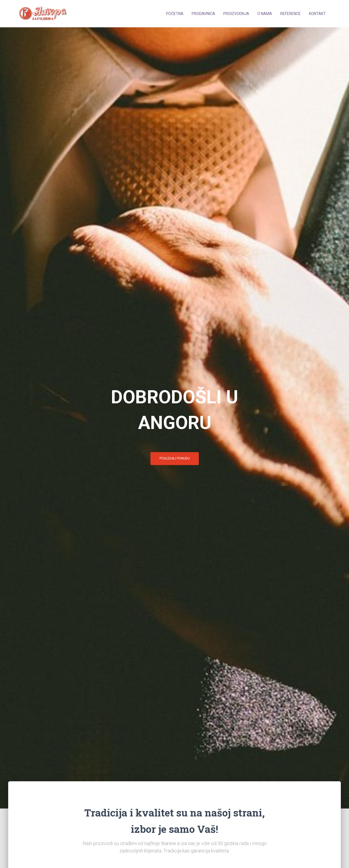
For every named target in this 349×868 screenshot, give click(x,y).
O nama (265, 14)
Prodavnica (203, 14)
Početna (175, 14)
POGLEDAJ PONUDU (175, 458)
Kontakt (317, 14)
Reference (291, 14)
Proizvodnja (236, 14)
